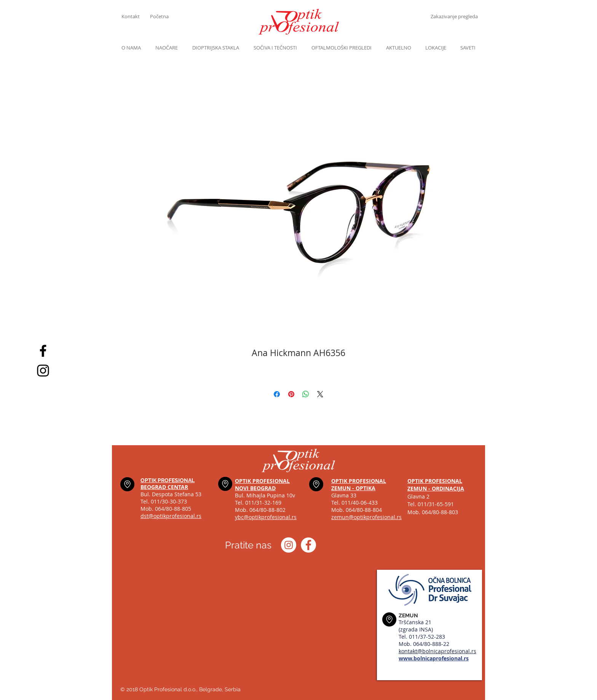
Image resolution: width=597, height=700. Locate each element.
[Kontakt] (136, 16)
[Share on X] (320, 394)
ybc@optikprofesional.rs (266, 517)
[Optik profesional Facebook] (308, 545)
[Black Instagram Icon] (43, 371)
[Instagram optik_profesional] (289, 545)
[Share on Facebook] (277, 394)
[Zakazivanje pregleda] (454, 16)
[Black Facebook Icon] (43, 351)
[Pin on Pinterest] (291, 394)
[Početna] (164, 16)
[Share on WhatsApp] (306, 394)
